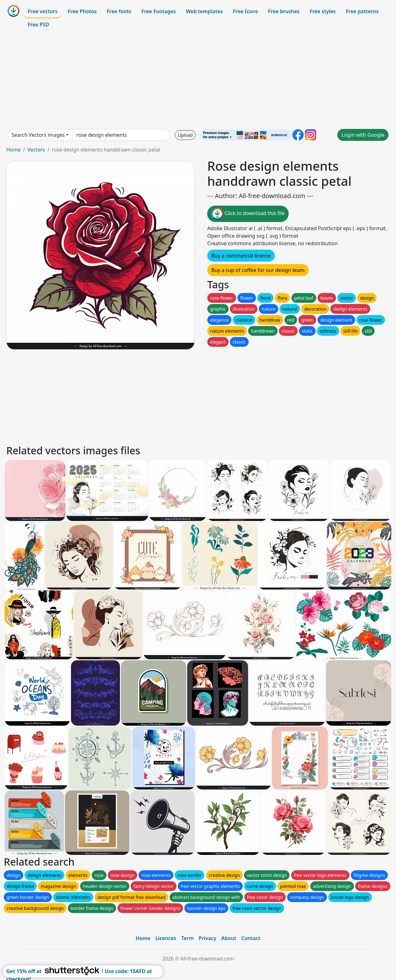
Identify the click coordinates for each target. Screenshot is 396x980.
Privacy (208, 938)
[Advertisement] (198, 80)
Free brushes (284, 11)
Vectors (36, 150)
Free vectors (43, 11)
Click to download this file (248, 214)
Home (14, 150)
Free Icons (245, 11)
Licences (166, 938)
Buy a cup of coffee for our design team (258, 270)
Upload (185, 135)
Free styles (323, 11)
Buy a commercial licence (241, 256)
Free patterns (362, 11)
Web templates (204, 11)
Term (187, 938)
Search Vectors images (38, 135)
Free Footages (159, 11)
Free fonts (119, 11)
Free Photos (82, 11)
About (229, 938)
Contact (251, 938)
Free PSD (38, 25)
